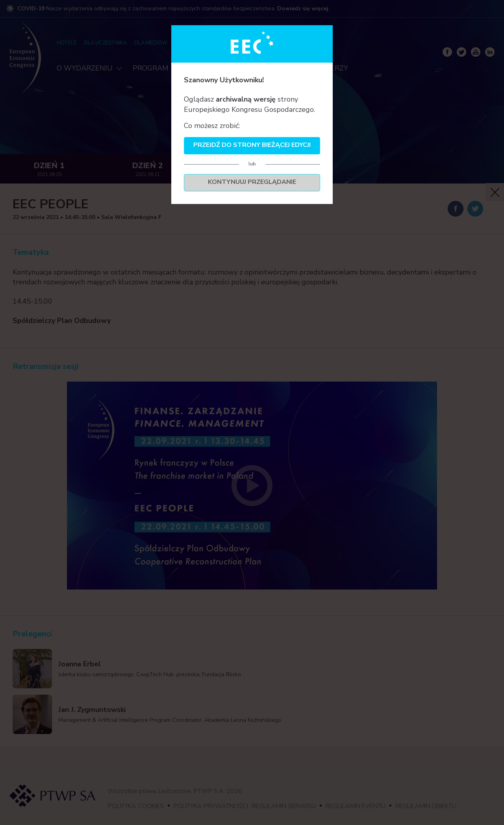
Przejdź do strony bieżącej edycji (252, 145)
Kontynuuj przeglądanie (252, 182)
